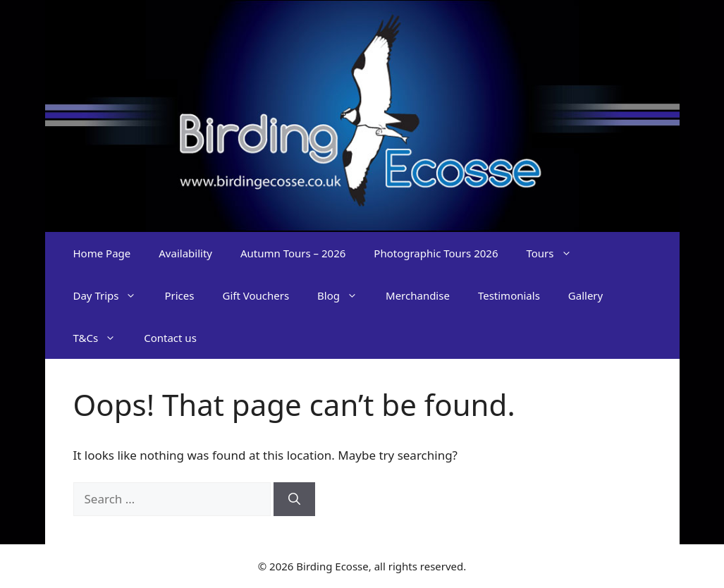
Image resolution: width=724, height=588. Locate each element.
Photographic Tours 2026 (436, 253)
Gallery (585, 295)
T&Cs (102, 338)
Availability (185, 253)
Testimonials (509, 295)
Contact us (170, 338)
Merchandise (418, 295)
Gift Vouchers (256, 295)
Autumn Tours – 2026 (293, 253)
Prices (179, 295)
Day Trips (112, 295)
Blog (344, 295)
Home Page (102, 253)
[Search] (294, 499)
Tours (556, 253)
